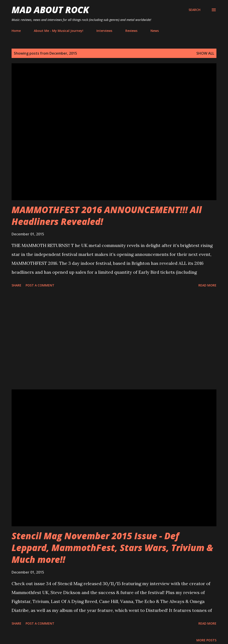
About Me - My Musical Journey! (59, 31)
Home (16, 31)
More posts (206, 640)
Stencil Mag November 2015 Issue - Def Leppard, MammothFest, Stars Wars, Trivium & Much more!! (112, 548)
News (155, 31)
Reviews (131, 31)
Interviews (104, 31)
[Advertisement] (114, 339)
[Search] (194, 10)
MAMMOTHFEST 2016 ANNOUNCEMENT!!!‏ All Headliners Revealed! (107, 216)
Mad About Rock (50, 10)
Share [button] (16, 285)
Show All (205, 53)
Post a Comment (40, 285)
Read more (207, 285)
